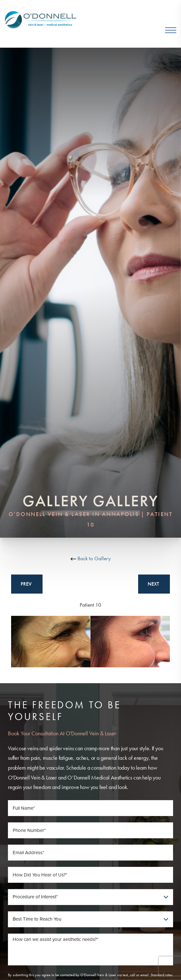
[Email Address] (90, 853)
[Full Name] (90, 808)
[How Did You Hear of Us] (90, 875)
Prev (27, 584)
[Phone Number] (90, 830)
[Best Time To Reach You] (90, 919)
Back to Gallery (91, 558)
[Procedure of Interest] (90, 897)
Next (154, 584)
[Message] (90, 949)
